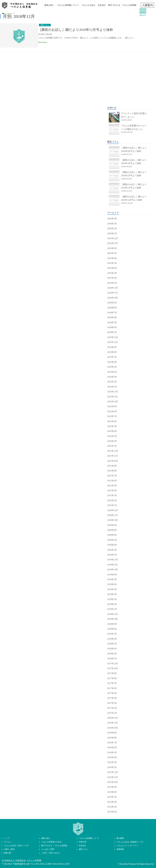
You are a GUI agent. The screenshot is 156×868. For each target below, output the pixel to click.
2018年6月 (112, 639)
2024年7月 (112, 313)
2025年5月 (112, 263)
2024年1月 (112, 332)
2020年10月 (113, 520)
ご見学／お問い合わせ (50, 853)
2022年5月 (112, 426)
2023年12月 (113, 337)
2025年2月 (112, 278)
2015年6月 (112, 802)
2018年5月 (112, 644)
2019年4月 (112, 594)
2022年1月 (112, 446)
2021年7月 (112, 476)
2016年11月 (113, 723)
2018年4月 (112, 649)
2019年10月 (113, 570)
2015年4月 (112, 812)
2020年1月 (112, 555)
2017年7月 (112, 683)
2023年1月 (112, 387)
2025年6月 (112, 258)
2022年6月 (112, 421)
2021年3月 (112, 495)
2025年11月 (113, 243)
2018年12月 (113, 614)
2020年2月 (112, 550)
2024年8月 (112, 308)
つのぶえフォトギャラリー (128, 846)
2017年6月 (112, 688)
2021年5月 (112, 486)
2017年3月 (112, 703)
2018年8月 (112, 629)
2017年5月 (112, 693)
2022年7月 (112, 416)
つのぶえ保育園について (68, 5)
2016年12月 (113, 718)
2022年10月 (113, 402)
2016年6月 (112, 748)
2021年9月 (112, 466)
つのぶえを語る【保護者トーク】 (130, 842)
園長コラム (83, 849)
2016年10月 (113, 728)
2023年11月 (113, 342)
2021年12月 (113, 451)
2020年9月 (112, 525)
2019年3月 (112, 599)
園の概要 (120, 838)
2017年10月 (113, 668)
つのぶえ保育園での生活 (51, 842)
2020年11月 (113, 515)
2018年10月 (113, 619)
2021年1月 (112, 505)
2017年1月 (112, 713)
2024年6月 (112, 317)
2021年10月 (113, 461)
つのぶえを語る (88, 5)
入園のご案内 (9, 849)
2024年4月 (112, 327)
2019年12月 (113, 560)
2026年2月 (112, 229)
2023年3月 (112, 377)
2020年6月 (112, 535)
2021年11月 (113, 456)
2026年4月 (112, 219)
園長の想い (49, 5)
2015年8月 (112, 792)
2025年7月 (112, 253)
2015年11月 (113, 777)
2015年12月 (113, 772)
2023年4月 (112, 372)
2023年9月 (112, 347)
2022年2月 (112, 441)
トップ (6, 838)
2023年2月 (112, 382)
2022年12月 (113, 392)
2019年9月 (112, 575)
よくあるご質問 (48, 849)
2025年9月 (112, 248)
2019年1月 (112, 609)
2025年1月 (112, 283)
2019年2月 (112, 604)
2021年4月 (112, 491)
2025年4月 (112, 268)
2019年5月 (112, 589)
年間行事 (83, 842)
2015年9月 (112, 787)
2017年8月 (112, 678)
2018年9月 (112, 624)
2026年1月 (112, 234)
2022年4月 (112, 431)
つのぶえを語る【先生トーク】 (16, 846)
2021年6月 (112, 481)
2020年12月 (113, 510)
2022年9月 (112, 406)
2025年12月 (113, 238)
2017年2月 (112, 708)
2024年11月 (113, 293)
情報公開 (7, 853)
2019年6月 (112, 584)
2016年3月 (112, 762)
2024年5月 (112, 323)
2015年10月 (113, 782)
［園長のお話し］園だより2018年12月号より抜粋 (76, 30)
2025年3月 (112, 273)
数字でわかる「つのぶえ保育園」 (123, 5)
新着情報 (120, 849)
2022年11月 (113, 397)
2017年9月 (112, 673)
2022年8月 (112, 411)
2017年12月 (113, 664)
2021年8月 (112, 471)
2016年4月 (112, 757)
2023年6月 (112, 362)
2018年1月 (112, 659)
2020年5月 (112, 540)
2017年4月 (112, 698)
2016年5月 (112, 753)
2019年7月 (112, 580)
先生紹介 (102, 5)
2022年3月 (112, 436)
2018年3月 (112, 654)
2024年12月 (113, 288)
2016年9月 (112, 733)
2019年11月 (113, 565)
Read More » (43, 42)
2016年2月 (112, 767)
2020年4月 (112, 545)
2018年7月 (112, 634)
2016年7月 (112, 743)
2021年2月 (112, 500)
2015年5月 (112, 807)
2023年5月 (112, 367)
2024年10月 (113, 298)
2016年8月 (112, 738)
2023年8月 (112, 352)
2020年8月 (112, 530)
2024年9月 (112, 303)
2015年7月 (112, 797)
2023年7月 (112, 357)
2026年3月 (112, 224)
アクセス (7, 842)
